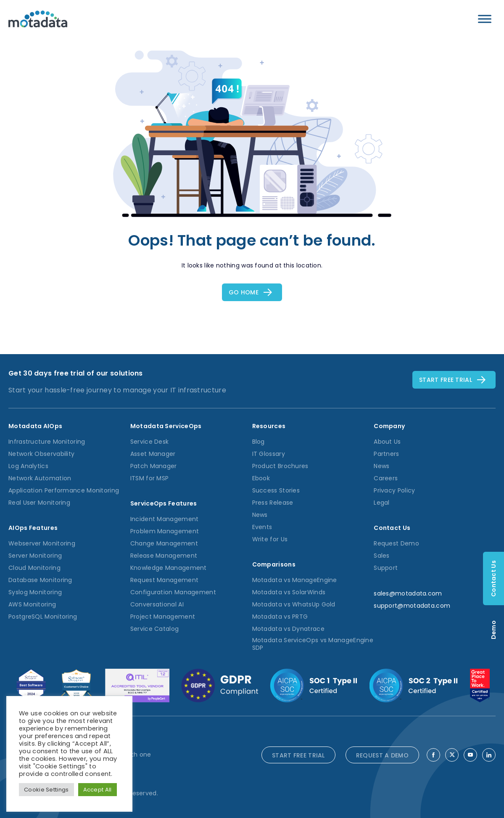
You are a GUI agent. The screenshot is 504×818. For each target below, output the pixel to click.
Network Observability (41, 454)
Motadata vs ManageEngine (295, 580)
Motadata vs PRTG (280, 617)
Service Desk (150, 442)
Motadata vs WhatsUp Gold (294, 604)
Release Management (164, 556)
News (260, 515)
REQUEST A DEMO (382, 755)
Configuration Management (173, 592)
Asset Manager (153, 454)
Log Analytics (28, 466)
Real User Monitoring (39, 503)
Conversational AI (157, 604)
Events (262, 527)
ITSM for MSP (150, 478)
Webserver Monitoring (42, 543)
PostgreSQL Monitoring (43, 617)
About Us (387, 442)
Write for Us (270, 539)
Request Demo (396, 543)
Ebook (261, 478)
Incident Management (165, 519)
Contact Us (493, 578)
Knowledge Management (169, 568)
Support (386, 568)
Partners (386, 454)
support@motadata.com (412, 606)
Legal (382, 503)
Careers (386, 478)
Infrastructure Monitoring (47, 442)
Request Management (164, 580)
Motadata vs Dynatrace (288, 629)
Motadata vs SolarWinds (289, 592)
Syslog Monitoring (35, 592)
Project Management (163, 617)
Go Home (244, 292)
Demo (493, 630)
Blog (259, 442)
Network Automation (40, 478)
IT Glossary (269, 454)
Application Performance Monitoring (64, 490)
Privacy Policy (394, 490)
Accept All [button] (98, 790)
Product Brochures (280, 466)
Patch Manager (154, 466)
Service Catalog (155, 629)
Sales (382, 556)
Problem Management (165, 531)
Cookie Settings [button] (46, 790)
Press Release (273, 503)
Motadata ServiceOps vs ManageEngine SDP (313, 644)
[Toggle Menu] (485, 19)
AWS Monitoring (32, 604)
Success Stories (276, 490)
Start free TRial (446, 380)
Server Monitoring (35, 556)
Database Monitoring (40, 580)
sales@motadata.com (408, 593)
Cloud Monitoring (34, 568)
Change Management (164, 543)
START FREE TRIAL (298, 755)
